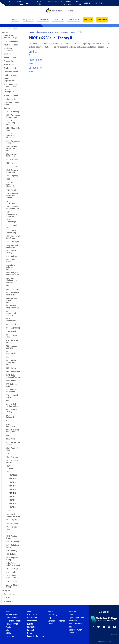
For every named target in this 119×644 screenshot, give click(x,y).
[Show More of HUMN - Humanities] (4, 381)
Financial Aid (73, 20)
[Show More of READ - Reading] (4, 551)
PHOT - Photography (10, 467)
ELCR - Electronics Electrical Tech (12, 294)
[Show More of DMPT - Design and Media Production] (4, 273)
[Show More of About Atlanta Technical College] (3, 36)
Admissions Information (9, 49)
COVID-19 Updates (11, 41)
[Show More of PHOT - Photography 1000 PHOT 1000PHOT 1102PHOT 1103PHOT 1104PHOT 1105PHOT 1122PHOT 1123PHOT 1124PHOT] (4, 466)
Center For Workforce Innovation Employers (59, 3)
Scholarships (9, 65)
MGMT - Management (10, 425)
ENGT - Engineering (13, 328)
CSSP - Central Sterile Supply (11, 232)
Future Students (13, 618)
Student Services (10, 75)
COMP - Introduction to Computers (11, 214)
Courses (7, 108)
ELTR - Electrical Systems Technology (11, 300)
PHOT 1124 (13, 500)
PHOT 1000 (13, 475)
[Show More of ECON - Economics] (4, 289)
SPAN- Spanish (11, 572)
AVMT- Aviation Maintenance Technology (11, 149)
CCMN (8, 179)
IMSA (7, 401)
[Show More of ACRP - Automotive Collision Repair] (4, 115)
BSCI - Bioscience (12, 167)
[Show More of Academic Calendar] (3, 45)
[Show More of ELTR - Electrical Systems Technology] (4, 298)
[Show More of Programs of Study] (3, 99)
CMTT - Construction (10, 202)
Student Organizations (9, 80)
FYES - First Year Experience (11, 347)
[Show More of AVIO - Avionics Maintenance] (4, 154)
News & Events (20, 3)
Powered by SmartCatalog (104, 641)
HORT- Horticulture (13, 372)
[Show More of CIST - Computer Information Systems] (4, 194)
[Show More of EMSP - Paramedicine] (4, 319)
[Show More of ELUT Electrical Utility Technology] (4, 306)
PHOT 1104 (13, 486)
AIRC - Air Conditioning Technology (10, 123)
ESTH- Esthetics (11, 331)
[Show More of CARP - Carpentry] (4, 176)
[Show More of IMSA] (4, 401)
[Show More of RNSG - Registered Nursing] (4, 558)
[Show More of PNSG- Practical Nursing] (4, 536)
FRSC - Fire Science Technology (13, 341)
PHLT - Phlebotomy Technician (13, 462)
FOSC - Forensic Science (11, 336)
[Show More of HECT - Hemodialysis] (4, 351)
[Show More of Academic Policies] (3, 68)
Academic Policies (11, 68)
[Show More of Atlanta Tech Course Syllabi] (3, 103)
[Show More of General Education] (3, 72)
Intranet (31, 630)
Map (50, 618)
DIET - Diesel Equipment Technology (10, 267)
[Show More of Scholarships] (3, 65)
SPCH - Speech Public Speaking (12, 577)
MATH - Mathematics (10, 416)
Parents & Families (14, 621)
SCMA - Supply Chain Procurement (13, 564)
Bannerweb (32, 615)
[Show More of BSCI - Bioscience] (4, 167)
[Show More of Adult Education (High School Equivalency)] (3, 84)
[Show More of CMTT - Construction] (4, 201)
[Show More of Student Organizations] (3, 79)
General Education (11, 72)
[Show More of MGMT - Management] (4, 424)
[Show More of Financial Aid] (3, 61)
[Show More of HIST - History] (4, 368)
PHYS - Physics (11, 520)
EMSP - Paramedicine (11, 320)
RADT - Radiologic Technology (12, 546)
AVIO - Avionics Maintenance (11, 155)
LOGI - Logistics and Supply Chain (12, 405)
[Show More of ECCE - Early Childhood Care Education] (4, 278)
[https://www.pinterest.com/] (109, 627)
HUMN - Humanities (13, 381)
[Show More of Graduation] (3, 54)
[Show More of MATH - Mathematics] (4, 415)
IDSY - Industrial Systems (12, 396)
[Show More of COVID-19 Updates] (3, 41)
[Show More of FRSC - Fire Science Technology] (4, 340)
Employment (33, 621)
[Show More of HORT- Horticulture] (4, 372)
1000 (9, 472)
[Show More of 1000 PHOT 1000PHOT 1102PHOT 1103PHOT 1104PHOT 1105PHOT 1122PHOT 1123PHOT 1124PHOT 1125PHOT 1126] (6, 472)
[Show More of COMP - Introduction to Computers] (4, 212)
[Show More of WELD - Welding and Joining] (4, 585)
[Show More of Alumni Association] (3, 95)
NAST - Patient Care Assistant (13, 443)
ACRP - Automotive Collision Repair (13, 116)
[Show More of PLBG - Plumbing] (4, 523)
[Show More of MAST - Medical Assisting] (4, 410)
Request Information (36, 636)
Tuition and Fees (10, 58)
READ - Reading (11, 551)
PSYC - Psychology (13, 542)
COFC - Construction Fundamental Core (13, 208)
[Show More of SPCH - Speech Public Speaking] (4, 576)
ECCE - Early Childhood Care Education (11, 280)
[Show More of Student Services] (3, 75)
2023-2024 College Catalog (38, 32)
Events (30, 624)
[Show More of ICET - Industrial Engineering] (4, 384)
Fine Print (73, 612)
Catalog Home (9, 594)
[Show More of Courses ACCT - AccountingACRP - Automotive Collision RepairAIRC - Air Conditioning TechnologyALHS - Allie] (3, 108)
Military (9, 633)
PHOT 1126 (13, 507)
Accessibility (74, 615)
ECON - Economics (12, 289)
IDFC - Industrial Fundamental (12, 391)
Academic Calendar (11, 45)
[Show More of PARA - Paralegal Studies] (4, 448)
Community (53, 615)
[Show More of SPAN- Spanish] (4, 572)
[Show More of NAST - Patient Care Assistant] (4, 442)
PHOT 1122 (12, 493)
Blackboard (32, 618)
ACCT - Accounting (12, 112)
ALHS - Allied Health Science (13, 129)
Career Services (39, 3)
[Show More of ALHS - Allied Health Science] (4, 128)
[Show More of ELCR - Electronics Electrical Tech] (4, 293)
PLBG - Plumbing (12, 523)
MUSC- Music (10, 439)
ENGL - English (11, 324)
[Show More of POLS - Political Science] (4, 527)
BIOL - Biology (11, 163)
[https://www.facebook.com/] (104, 627)
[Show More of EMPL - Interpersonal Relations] (4, 311)
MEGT (8, 421)
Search (16, 28)
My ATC (10, 3)
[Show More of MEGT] (4, 421)
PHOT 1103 (13, 482)
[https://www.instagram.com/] (93, 627)
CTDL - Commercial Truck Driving (13, 237)
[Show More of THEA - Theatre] (4, 581)
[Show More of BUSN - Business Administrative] (4, 170)
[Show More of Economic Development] (3, 90)
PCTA (7, 454)
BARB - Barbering (12, 159)
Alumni (9, 630)
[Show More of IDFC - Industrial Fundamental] (4, 390)
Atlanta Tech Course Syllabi (12, 104)
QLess (28, 3)
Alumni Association (11, 95)
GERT (7, 357)
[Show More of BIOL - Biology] (4, 163)
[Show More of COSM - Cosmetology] (4, 220)
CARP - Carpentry (12, 176)
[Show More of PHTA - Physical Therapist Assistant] (4, 514)
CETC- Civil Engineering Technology (10, 185)
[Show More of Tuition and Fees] (3, 57)
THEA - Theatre (11, 581)
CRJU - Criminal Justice (11, 226)
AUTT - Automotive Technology (13, 142)
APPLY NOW (88, 20)
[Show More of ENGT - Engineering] (4, 328)
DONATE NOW (102, 20)
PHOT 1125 (12, 504)
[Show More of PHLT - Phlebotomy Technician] (4, 461)
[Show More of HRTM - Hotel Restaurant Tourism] (4, 375)
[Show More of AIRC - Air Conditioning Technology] (4, 121)
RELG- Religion (11, 554)
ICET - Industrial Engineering (12, 385)
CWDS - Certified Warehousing (12, 246)
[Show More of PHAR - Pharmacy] (4, 457)
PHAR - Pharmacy (12, 457)
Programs (27, 20)
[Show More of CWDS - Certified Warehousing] (4, 245)
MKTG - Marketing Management (12, 431)
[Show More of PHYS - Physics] (4, 520)
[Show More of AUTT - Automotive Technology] (4, 141)
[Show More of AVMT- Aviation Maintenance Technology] (4, 146)
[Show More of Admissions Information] (3, 48)
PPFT (7, 533)
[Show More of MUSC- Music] (4, 439)
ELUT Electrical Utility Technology (12, 307)
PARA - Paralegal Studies (12, 449)
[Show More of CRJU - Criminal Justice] (4, 225)
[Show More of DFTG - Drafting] (4, 256)
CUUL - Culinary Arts (13, 242)
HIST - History (11, 368)
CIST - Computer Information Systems (12, 196)
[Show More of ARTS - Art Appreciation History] (4, 133)
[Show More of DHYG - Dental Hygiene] (4, 260)
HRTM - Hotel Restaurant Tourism (13, 376)
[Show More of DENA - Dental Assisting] (4, 251)
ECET (7, 286)
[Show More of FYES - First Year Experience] (4, 346)
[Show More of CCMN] (4, 179)
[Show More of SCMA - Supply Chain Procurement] (4, 563)
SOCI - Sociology (12, 569)
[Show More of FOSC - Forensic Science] (4, 335)
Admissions (42, 20)
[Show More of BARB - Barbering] (4, 159)
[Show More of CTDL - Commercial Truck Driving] (4, 236)
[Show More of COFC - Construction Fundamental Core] (4, 207)
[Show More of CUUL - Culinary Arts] (4, 242)
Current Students (14, 615)
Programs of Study (11, 99)
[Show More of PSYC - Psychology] (4, 541)
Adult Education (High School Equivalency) (12, 85)
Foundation (98, 3)
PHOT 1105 (13, 489)
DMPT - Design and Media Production (13, 274)
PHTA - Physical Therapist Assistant (13, 515)
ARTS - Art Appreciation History (10, 136)
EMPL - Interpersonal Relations (11, 313)
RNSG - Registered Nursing (13, 559)
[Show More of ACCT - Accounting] (4, 112)
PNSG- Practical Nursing (11, 537)
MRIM (8, 435)
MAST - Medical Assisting (11, 411)
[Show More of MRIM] (4, 435)
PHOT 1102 (13, 479)
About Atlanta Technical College (11, 37)
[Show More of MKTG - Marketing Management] (4, 430)
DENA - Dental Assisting (11, 252)
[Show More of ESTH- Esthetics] (4, 331)
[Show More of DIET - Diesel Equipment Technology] (4, 265)
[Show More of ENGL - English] (4, 324)
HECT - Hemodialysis (11, 352)
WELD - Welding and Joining (13, 586)
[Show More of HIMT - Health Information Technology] (4, 360)
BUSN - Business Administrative (12, 171)
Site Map (7, 598)
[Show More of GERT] (4, 357)
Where (50, 612)
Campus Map (78, 3)
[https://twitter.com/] (99, 627)
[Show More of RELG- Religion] (4, 554)
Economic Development (9, 91)
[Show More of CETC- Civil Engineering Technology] (4, 183)
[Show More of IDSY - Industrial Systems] (4, 395)
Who (8, 612)
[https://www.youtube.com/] (115, 627)
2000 (9, 511)
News (29, 633)
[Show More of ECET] (4, 286)
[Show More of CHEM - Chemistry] (4, 190)
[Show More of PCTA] (4, 453)
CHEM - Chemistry (12, 190)
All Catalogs (9, 601)
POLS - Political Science (11, 528)
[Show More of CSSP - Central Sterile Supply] (4, 231)
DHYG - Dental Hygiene (11, 261)
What (29, 612)
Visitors (9, 627)
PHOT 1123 (12, 497)
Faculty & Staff (13, 624)
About (15, 20)
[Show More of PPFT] (4, 532)
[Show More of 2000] (6, 511)
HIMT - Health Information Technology (11, 363)
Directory (87, 3)
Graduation (8, 54)
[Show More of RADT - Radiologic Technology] (4, 545)
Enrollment (57, 20)
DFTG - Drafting (11, 256)
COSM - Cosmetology (11, 221)
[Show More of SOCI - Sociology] (4, 569)
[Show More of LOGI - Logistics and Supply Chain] (4, 404)
